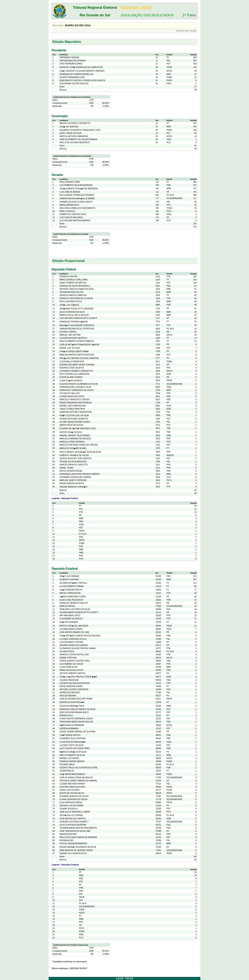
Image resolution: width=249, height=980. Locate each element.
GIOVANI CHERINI (68, 332)
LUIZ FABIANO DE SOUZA (71, 664)
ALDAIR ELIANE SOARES (71, 377)
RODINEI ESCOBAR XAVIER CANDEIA (77, 365)
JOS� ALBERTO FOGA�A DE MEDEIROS (79, 189)
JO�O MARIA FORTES (70, 735)
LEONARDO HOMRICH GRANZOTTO (76, 371)
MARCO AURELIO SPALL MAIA (73, 280)
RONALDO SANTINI (68, 277)
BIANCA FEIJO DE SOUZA (71, 425)
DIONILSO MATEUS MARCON (73, 295)
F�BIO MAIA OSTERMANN (72, 725)
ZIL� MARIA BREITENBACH (72, 774)
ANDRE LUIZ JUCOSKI (70, 348)
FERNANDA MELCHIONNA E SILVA (75, 387)
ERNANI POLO (66, 715)
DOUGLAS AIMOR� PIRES (72, 706)
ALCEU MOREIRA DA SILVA (72, 312)
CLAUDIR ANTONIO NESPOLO (73, 338)
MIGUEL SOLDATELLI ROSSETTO (75, 123)
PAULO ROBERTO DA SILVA (72, 755)
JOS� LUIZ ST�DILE (69, 305)
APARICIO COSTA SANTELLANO (74, 655)
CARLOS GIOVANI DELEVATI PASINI (76, 699)
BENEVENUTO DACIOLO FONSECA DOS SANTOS (82, 80)
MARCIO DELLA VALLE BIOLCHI (74, 315)
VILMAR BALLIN (67, 771)
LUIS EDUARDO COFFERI (71, 642)
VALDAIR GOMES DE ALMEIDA (74, 645)
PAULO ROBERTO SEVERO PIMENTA (77, 341)
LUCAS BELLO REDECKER (72, 362)
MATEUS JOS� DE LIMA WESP (74, 626)
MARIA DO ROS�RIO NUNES (73, 448)
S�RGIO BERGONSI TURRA (73, 597)
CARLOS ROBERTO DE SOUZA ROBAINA (78, 139)
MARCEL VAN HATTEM (70, 335)
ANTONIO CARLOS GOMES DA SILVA (77, 289)
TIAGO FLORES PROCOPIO (72, 409)
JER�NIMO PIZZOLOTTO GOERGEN (76, 309)
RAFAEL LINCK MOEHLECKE (73, 406)
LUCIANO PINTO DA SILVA (71, 745)
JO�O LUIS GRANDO (69, 576)
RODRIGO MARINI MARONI (72, 761)
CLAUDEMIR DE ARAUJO (71, 619)
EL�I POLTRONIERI (69, 622)
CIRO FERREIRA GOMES (71, 64)
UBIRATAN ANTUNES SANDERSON (76, 412)
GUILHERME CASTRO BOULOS (74, 84)
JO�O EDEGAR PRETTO (71, 590)
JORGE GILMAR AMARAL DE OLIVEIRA (77, 732)
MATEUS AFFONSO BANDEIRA (74, 136)
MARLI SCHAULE (67, 211)
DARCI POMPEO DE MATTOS (73, 283)
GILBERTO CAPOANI (69, 579)
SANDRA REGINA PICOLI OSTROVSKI (77, 329)
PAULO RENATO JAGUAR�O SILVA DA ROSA (80, 452)
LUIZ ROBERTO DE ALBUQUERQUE (76, 185)
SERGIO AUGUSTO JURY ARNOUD (75, 458)
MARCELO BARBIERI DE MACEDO (75, 439)
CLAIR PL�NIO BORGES (71, 381)
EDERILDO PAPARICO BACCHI (74, 603)
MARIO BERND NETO (69, 205)
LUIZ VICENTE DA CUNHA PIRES (75, 748)
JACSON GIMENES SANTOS (72, 673)
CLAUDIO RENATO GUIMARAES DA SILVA (79, 384)
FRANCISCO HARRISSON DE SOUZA (77, 390)
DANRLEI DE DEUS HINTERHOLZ (75, 286)
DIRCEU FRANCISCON (70, 593)
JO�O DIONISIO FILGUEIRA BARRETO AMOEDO (82, 71)
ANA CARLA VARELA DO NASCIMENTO (77, 208)
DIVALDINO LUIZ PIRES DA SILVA (75, 609)
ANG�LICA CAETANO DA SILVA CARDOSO (79, 358)
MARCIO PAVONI (67, 606)
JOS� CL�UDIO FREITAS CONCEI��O (78, 677)
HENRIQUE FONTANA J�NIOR (74, 322)
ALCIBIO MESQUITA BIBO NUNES (75, 422)
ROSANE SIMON (67, 765)
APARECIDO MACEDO (70, 693)
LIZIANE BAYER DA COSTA (72, 396)
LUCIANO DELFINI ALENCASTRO (75, 683)
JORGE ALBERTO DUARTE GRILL (75, 661)
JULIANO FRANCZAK (69, 680)
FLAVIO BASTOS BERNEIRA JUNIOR (76, 719)
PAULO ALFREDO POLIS (71, 301)
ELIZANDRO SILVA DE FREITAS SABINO (78, 648)
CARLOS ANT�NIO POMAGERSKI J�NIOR (79, 345)
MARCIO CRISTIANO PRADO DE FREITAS (79, 445)
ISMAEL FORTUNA (68, 658)
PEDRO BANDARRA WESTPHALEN (76, 403)
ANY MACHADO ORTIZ (70, 615)
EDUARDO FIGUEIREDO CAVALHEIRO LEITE (80, 130)
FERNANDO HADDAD (69, 57)
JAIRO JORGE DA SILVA (70, 133)
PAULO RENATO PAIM (70, 182)
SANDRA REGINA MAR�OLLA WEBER (77, 199)
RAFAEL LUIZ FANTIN (69, 758)
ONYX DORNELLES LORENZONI (74, 374)
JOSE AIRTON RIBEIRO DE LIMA (74, 632)
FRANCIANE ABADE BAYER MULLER (76, 722)
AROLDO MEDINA (68, 696)
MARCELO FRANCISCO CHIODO (75, 400)
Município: (58, 25)
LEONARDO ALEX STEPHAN (73, 738)
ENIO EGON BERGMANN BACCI (74, 712)
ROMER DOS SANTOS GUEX (73, 214)
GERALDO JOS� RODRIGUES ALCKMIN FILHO (81, 67)
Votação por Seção (186, 31)
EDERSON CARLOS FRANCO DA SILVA (77, 709)
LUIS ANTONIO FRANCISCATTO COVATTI (78, 318)
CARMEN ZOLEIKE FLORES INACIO (76, 202)
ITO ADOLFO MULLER (70, 393)
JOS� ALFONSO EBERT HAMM (74, 351)
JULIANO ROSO (67, 651)
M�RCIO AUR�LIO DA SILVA (73, 752)
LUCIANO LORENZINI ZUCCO (73, 639)
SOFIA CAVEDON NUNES (71, 686)
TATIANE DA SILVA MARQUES (73, 462)
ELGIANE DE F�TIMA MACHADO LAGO (78, 429)
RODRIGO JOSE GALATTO (72, 368)
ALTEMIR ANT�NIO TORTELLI (73, 583)
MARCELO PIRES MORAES (72, 442)
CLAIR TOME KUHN (68, 667)
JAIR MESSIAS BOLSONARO (73, 61)
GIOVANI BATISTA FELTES (71, 292)
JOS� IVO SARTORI (69, 127)
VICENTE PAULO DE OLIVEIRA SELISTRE (78, 768)
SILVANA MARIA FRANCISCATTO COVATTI (79, 612)
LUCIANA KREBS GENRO (71, 629)
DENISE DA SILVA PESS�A (72, 702)
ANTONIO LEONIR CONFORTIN (74, 689)
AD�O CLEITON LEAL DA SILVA (74, 415)
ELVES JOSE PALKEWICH (71, 600)
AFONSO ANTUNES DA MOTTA (74, 419)
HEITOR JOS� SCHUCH (71, 432)
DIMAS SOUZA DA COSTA (71, 670)
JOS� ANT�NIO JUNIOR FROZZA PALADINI (80, 636)
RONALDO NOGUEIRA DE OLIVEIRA (76, 298)
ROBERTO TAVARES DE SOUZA (74, 455)
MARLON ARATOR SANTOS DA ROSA (77, 355)
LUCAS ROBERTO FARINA (72, 586)
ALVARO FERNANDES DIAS (72, 77)
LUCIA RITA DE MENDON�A (73, 742)
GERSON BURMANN (69, 729)
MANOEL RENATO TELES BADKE (75, 436)
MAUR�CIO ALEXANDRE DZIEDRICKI (77, 325)
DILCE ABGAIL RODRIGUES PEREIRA (77, 195)
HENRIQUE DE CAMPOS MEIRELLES (76, 74)
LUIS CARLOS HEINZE (70, 192)
